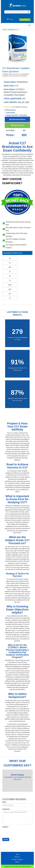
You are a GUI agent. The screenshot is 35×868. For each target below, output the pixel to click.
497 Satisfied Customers (20, 107)
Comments (6, 809)
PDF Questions (10, 110)
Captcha (6, 827)
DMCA (17, 862)
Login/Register (25, 20)
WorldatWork (11, 30)
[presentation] (34, 780)
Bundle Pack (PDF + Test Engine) (16, 115)
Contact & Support (17, 860)
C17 (18, 30)
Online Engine (10, 113)
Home (4, 30)
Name (4, 802)
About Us (17, 857)
